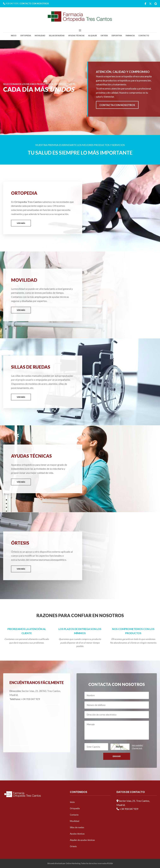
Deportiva (117, 35)
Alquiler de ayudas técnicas (82, 840)
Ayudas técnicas (76, 35)
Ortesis (104, 35)
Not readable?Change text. (137, 747)
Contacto (144, 35)
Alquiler (92, 35)
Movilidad (40, 35)
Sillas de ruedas (57, 35)
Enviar (117, 756)
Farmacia (130, 35)
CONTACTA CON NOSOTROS (117, 105)
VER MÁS (21, 223)
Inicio (14, 35)
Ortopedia (26, 35)
